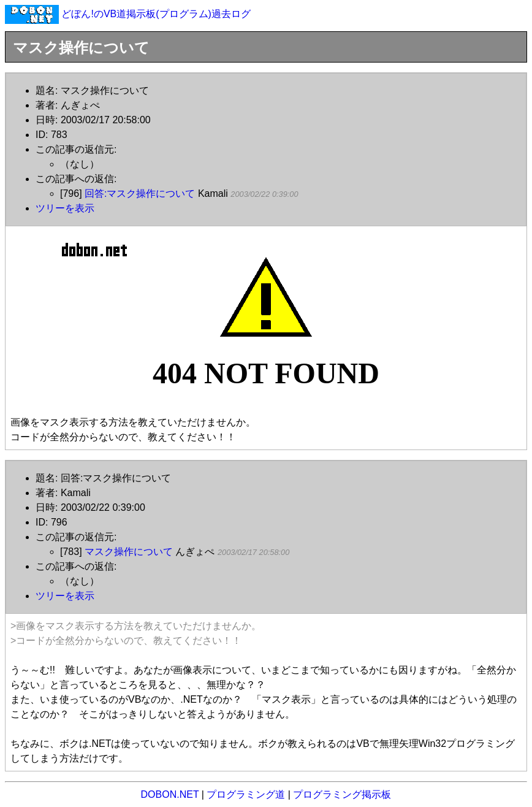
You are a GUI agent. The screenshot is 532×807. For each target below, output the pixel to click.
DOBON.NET (170, 794)
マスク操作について (129, 552)
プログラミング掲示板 (342, 794)
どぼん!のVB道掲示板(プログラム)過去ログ (156, 14)
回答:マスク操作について (140, 193)
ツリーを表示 (65, 208)
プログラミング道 (246, 794)
